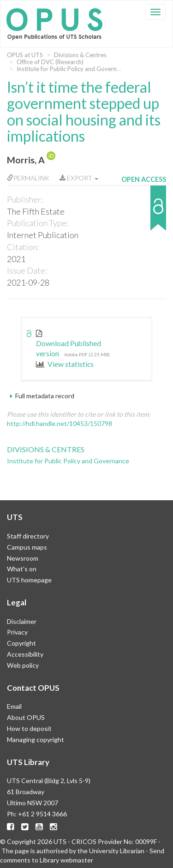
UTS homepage (29, 580)
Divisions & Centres (80, 55)
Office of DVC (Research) (50, 62)
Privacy (17, 632)
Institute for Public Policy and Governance (73, 69)
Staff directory (28, 536)
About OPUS (26, 717)
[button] (144, 213)
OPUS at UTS (25, 55)
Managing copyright (36, 739)
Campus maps (27, 547)
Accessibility (25, 654)
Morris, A (26, 160)
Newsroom (23, 558)
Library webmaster (66, 860)
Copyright (21, 643)
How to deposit (29, 728)
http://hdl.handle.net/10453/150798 (60, 423)
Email (14, 706)
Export (79, 178)
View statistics (65, 364)
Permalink (28, 178)
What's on (22, 569)
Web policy (23, 665)
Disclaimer (22, 621)
